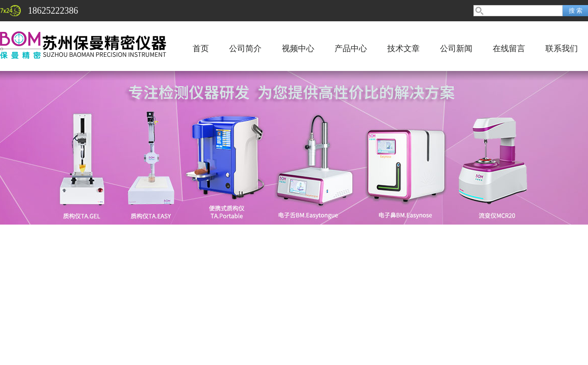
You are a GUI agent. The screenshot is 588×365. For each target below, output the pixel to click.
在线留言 (509, 48)
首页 (201, 48)
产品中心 (351, 48)
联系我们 (562, 48)
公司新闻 (456, 48)
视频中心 (298, 48)
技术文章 (403, 48)
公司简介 (245, 48)
